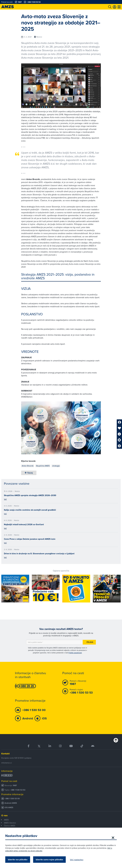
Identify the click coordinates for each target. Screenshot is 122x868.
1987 (15, 785)
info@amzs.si (7, 763)
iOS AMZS (9, 808)
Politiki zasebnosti (75, 653)
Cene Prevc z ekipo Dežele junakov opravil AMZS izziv (30, 539)
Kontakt (5, 754)
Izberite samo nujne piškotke (49, 860)
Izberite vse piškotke (18, 860)
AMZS (6, 820)
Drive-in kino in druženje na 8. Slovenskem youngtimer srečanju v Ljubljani (39, 554)
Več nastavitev (77, 860)
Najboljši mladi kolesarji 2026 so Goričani (24, 524)
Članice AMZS (10, 826)
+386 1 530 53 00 (12, 799)
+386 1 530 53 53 (18, 790)
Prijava (90, 642)
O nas (4, 815)
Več (5, 499)
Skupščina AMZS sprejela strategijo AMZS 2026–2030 (30, 495)
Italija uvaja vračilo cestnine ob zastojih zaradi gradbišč (30, 510)
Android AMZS (11, 803)
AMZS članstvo (10, 823)
